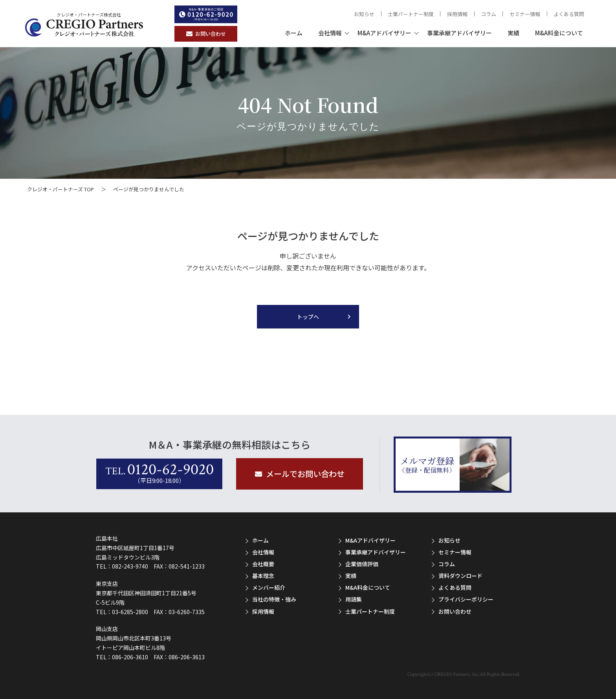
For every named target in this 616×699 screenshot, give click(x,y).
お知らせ (364, 14)
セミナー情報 (525, 14)
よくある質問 (569, 14)
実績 (513, 33)
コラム (489, 14)
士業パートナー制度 (411, 14)
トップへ (308, 317)
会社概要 (263, 564)
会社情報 (330, 33)
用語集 (354, 599)
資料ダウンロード (460, 576)
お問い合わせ (455, 611)
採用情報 (457, 14)
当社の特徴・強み (274, 599)
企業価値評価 (362, 564)
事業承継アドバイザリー (459, 33)
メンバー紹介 (269, 587)
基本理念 (263, 576)
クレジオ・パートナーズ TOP (60, 189)
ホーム (294, 33)
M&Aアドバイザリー (384, 33)
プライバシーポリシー (466, 599)
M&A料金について (559, 33)
